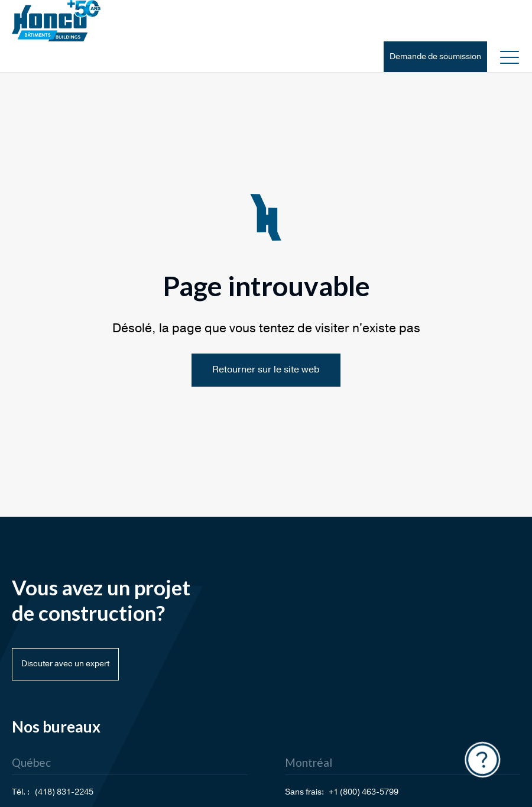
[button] (510, 57)
